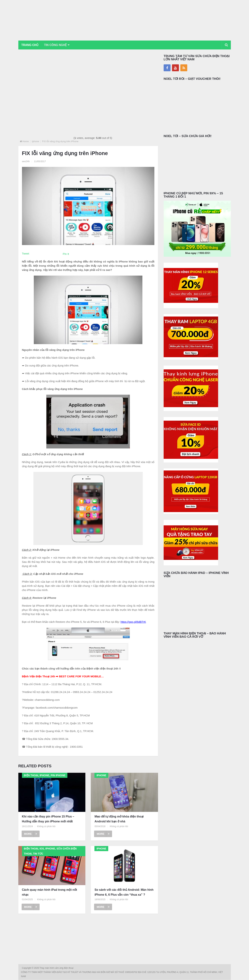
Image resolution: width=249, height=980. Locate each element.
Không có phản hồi (46, 827)
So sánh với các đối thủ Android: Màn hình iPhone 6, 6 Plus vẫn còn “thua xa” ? (124, 892)
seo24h (26, 162)
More (31, 834)
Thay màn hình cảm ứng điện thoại (57, 968)
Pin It (66, 254)
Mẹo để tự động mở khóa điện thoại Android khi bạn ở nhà (119, 819)
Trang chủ (30, 45)
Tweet (26, 254)
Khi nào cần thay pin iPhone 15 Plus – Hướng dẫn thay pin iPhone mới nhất (48, 819)
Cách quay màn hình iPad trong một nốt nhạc (50, 892)
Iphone (35, 142)
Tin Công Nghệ (57, 45)
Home (26, 142)
